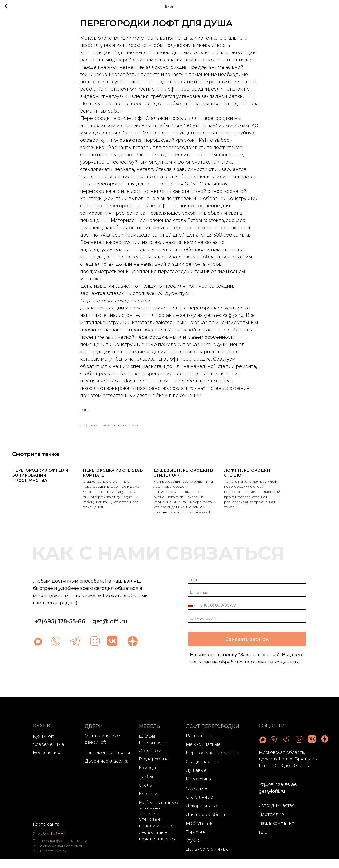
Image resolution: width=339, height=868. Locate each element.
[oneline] (247, 627)
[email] (247, 588)
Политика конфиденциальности (60, 849)
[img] (56, 650)
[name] (247, 601)
